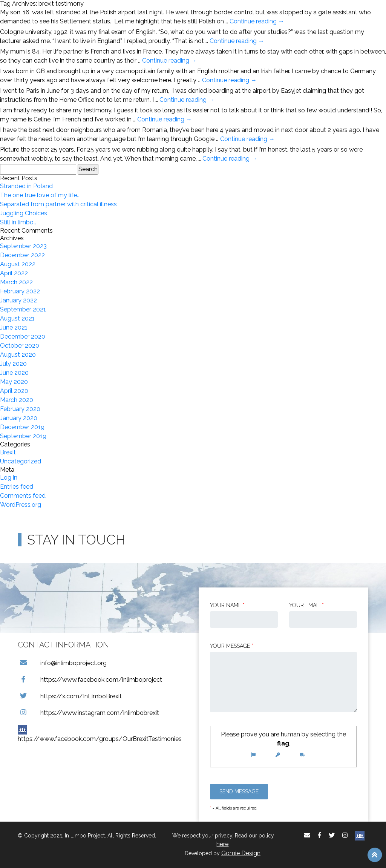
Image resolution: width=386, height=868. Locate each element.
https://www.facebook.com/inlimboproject (90, 680)
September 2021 (23, 309)
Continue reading (257, 21)
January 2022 (18, 300)
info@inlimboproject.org (62, 663)
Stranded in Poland (26, 186)
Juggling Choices (24, 213)
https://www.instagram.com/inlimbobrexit (88, 713)
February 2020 (20, 409)
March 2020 (17, 400)
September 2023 (23, 246)
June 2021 (14, 327)
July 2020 (13, 364)
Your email (306, 605)
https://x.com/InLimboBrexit (70, 696)
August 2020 (18, 355)
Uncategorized (21, 461)
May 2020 (14, 382)
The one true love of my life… (40, 195)
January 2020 (19, 418)
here (222, 844)
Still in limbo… (18, 222)
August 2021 (17, 318)
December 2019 (22, 427)
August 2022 (18, 264)
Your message (232, 646)
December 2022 (22, 255)
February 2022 (20, 291)
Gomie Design (241, 853)
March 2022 (16, 282)
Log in (9, 478)
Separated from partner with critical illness (58, 204)
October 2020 (20, 346)
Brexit (8, 452)
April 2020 (14, 391)
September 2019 (23, 436)
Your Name (227, 605)
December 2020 (23, 337)
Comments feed (23, 496)
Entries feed (17, 487)
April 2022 (14, 273)
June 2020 (14, 373)
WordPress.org (21, 505)
